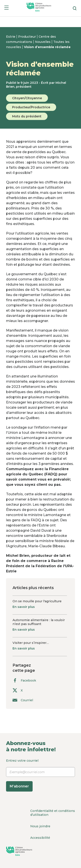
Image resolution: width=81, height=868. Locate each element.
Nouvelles (43, 42)
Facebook (24, 680)
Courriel (23, 700)
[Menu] (6, 8)
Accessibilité (40, 838)
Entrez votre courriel (40, 775)
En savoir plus (24, 607)
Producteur (27, 37)
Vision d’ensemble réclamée (47, 47)
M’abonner (19, 786)
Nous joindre (40, 826)
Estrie (11, 37)
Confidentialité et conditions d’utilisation (53, 813)
